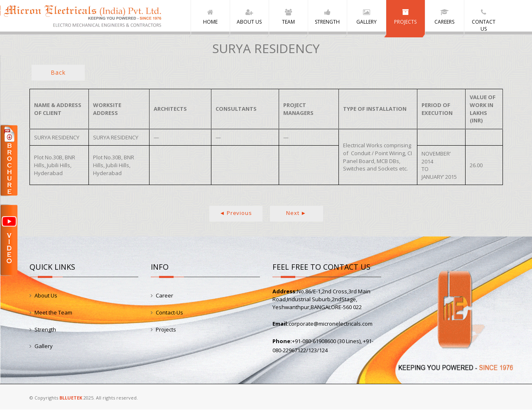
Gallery (44, 349)
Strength (45, 332)
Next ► (296, 216)
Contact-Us (169, 315)
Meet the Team (53, 315)
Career (164, 298)
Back (58, 75)
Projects (166, 332)
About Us (46, 298)
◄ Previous (236, 216)
